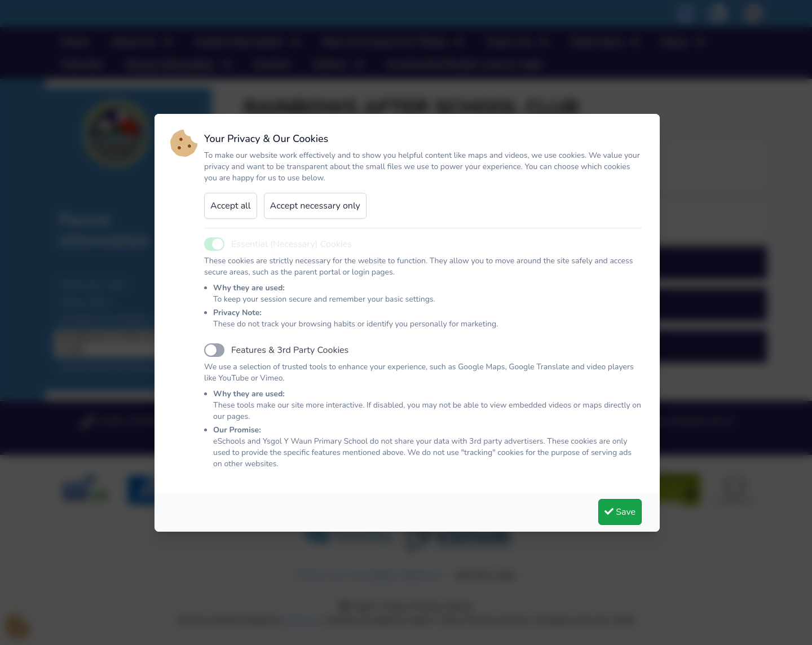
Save (620, 512)
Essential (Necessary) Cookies (292, 244)
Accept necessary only (315, 206)
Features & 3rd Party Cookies (290, 350)
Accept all (231, 206)
